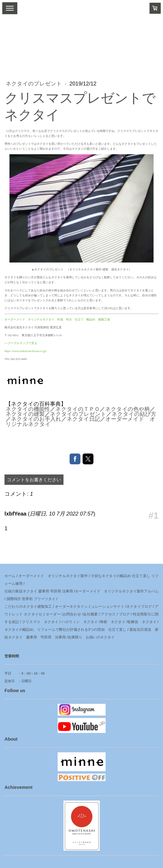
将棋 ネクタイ (113, 622)
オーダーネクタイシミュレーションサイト (90, 607)
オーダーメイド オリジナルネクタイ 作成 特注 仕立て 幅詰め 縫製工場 (57, 319)
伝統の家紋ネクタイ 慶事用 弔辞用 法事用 (39, 591)
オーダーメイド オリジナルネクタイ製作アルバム (117, 591)
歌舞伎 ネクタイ (142, 622)
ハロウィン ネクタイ (80, 622)
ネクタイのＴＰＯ (78, 409)
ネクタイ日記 (83, 419)
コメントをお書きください (34, 480)
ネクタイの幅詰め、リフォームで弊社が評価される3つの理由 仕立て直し (65, 630)
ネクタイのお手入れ (36, 419)
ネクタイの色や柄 (127, 409)
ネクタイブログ (139, 607)
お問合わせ (72, 614)
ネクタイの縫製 (25, 414)
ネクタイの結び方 (134, 414)
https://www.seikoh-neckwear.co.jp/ (26, 351)
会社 (87, 614)
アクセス (108, 614)
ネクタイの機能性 (28, 409)
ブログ (124, 614)
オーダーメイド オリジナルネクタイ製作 (53, 576)
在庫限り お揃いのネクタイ (91, 637)
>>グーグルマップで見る (21, 343)
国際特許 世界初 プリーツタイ (31, 599)
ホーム (10, 576)
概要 (94, 614)
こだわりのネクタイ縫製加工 (28, 607)
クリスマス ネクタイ (40, 622)
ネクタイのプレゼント (35, 84)
